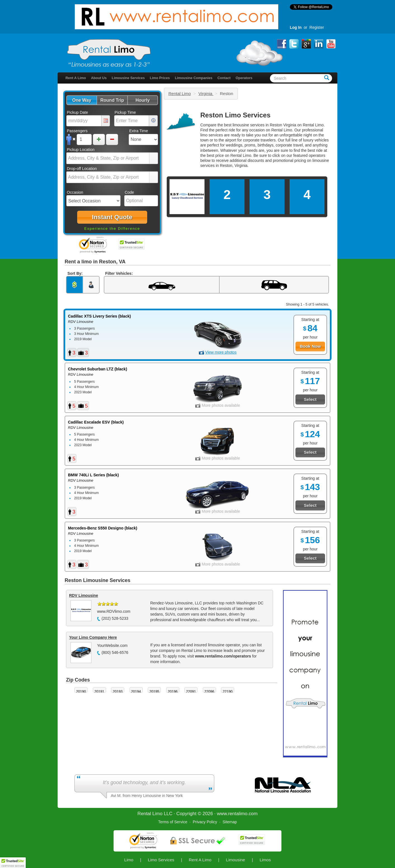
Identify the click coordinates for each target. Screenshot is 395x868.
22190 (228, 692)
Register (317, 27)
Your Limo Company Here (93, 637)
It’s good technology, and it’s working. (144, 782)
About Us (99, 78)
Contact (224, 78)
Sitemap (230, 822)
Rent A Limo (76, 78)
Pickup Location (81, 150)
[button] (82, 100)
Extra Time (139, 131)
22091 (191, 692)
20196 (173, 692)
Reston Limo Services (235, 115)
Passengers (77, 131)
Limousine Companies (194, 78)
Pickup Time (125, 112)
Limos (265, 860)
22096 (209, 692)
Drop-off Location (82, 169)
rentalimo (238, 814)
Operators (244, 78)
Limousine (236, 860)
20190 (81, 692)
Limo (129, 860)
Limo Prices (160, 78)
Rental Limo (180, 94)
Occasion (75, 192)
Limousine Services (128, 78)
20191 (99, 692)
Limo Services (161, 860)
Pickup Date (77, 112)
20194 (136, 692)
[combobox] (108, 158)
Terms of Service (173, 822)
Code (129, 192)
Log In (296, 27)
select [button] (154, 159)
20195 (154, 692)
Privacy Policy (205, 822)
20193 (118, 692)
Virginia (206, 94)
